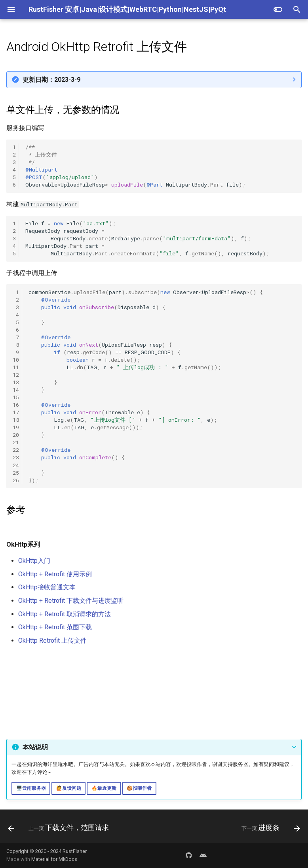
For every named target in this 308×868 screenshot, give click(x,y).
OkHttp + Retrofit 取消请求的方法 (65, 614)
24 (16, 465)
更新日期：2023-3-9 (51, 80)
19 (16, 427)
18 (16, 420)
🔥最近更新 (104, 788)
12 (16, 375)
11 (16, 367)
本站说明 (35, 747)
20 (16, 435)
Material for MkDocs (54, 859)
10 (16, 360)
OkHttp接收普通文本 (47, 587)
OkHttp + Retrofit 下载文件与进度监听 (71, 601)
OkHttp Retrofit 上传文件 (52, 641)
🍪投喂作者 (139, 788)
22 (16, 450)
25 (16, 473)
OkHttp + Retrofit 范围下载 (55, 627)
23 (16, 457)
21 (16, 442)
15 (16, 397)
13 (16, 382)
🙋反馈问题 (69, 788)
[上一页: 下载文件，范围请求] (60, 828)
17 (16, 412)
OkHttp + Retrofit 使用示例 (55, 574)
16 (16, 405)
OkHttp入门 (34, 561)
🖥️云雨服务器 (31, 788)
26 (16, 480)
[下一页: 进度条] (269, 828)
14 (16, 390)
